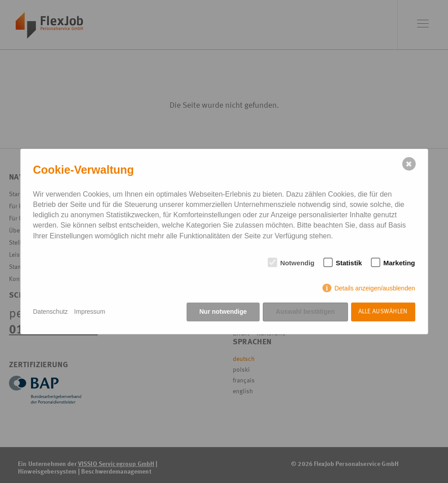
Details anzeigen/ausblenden (375, 288)
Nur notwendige (223, 312)
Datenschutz (51, 312)
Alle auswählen (383, 312)
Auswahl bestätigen (305, 312)
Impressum (89, 312)
